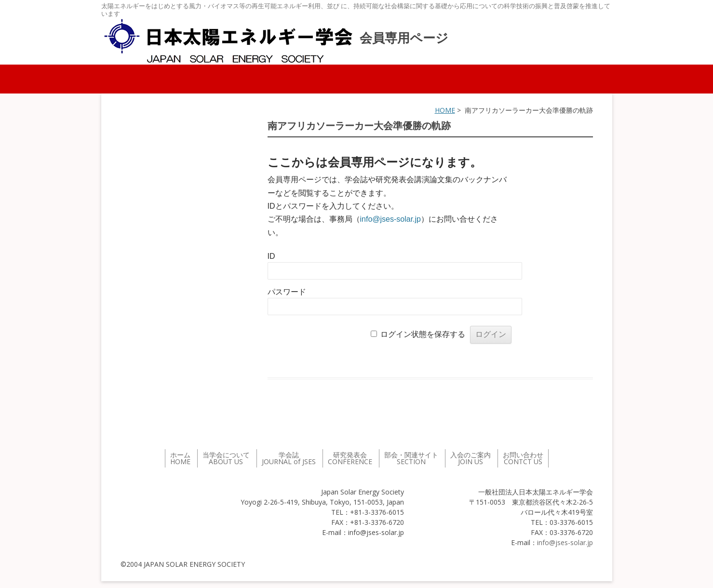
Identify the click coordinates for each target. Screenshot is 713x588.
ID (271, 256)
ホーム (180, 458)
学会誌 (289, 458)
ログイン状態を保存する (423, 334)
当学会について (226, 458)
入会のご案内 (471, 458)
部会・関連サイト (411, 458)
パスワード (287, 292)
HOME (445, 110)
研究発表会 (350, 458)
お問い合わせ (523, 458)
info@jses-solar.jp (391, 219)
